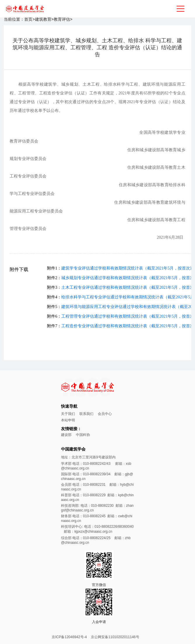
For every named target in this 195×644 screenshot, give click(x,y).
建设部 (66, 435)
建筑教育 (43, 19)
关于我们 (68, 414)
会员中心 (105, 414)
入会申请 (99, 622)
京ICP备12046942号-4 (69, 637)
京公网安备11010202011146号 (115, 637)
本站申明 (68, 420)
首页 (28, 19)
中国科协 (83, 435)
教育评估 (62, 19)
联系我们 (86, 414)
